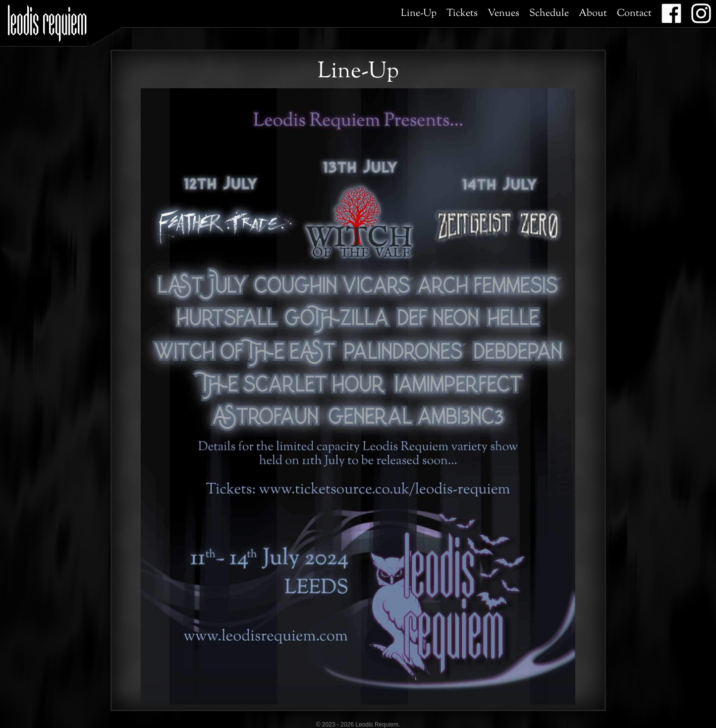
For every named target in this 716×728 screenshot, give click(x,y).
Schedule (549, 14)
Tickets (462, 14)
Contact (634, 14)
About (593, 14)
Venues (503, 14)
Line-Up (419, 14)
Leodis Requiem (47, 20)
